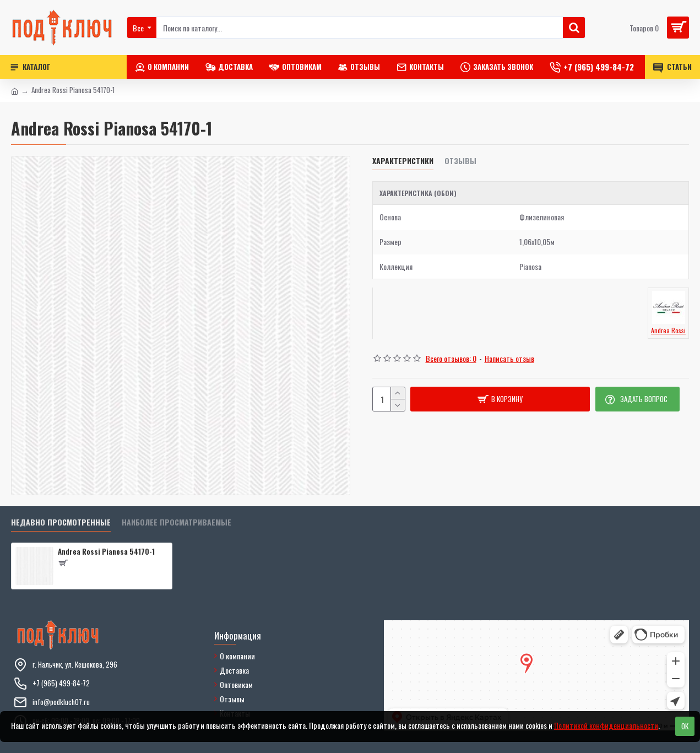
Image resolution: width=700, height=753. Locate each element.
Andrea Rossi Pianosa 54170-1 (106, 552)
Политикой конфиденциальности (606, 725)
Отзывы (460, 161)
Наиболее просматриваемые (177, 522)
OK (685, 726)
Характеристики (403, 161)
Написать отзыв (509, 358)
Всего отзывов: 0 (451, 358)
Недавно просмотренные (61, 522)
